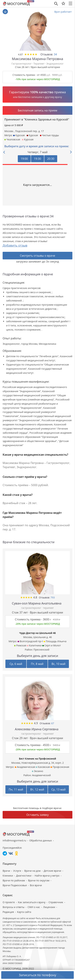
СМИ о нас (34, 907)
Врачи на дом (32, 871)
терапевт (48, 608)
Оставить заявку (37, 815)
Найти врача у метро (47, 876)
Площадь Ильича (55, 641)
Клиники (8, 876)
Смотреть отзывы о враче (37, 256)
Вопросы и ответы (14, 907)
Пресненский (41, 650)
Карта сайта (24, 912)
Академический (41, 775)
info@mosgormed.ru (14, 840)
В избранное (5, 12)
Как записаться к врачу (32, 902)
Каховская (43, 767)
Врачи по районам (14, 880)
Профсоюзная (60, 767)
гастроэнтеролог (31, 608)
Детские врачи (52, 871)
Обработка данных (41, 840)
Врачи (6, 871)
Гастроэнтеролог (22, 64)
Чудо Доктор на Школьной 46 (38, 633)
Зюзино (37, 771)
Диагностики (24, 876)
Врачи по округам (39, 880)
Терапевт (39, 64)
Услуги (17, 871)
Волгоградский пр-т (30, 641)
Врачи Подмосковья (15, 885)
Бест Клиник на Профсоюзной (38, 759)
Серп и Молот (52, 645)
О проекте (9, 902)
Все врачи (36, 885)
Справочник (56, 902)
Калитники (34, 645)
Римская (20, 645)
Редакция (8, 912)
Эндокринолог (55, 64)
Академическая (25, 767)
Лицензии (49, 907)
